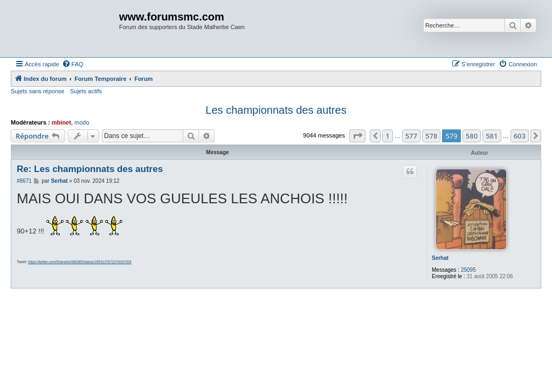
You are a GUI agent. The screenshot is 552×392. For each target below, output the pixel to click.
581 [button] (492, 136)
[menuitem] (73, 64)
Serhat (440, 258)
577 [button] (411, 136)
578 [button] (431, 136)
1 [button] (387, 136)
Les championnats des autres (276, 110)
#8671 (24, 181)
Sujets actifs (86, 91)
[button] (357, 136)
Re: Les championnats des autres (90, 169)
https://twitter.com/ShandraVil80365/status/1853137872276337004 (80, 262)
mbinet (61, 122)
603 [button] (520, 136)
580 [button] (472, 136)
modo (82, 122)
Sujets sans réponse (38, 91)
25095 (468, 270)
